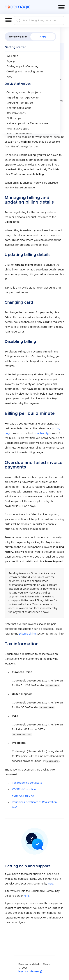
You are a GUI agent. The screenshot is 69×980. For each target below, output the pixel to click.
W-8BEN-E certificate (25, 789)
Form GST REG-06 (23, 795)
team (49, 117)
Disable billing (27, 634)
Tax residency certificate (27, 782)
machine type (43, 433)
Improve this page (30, 971)
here (27, 84)
